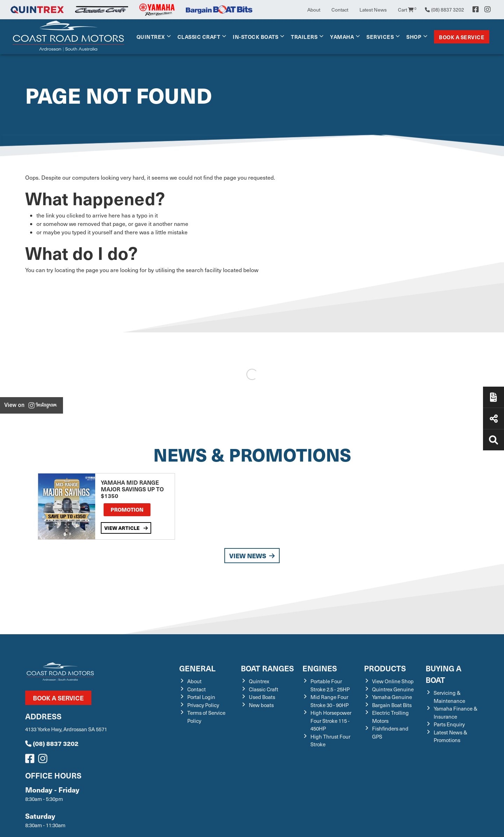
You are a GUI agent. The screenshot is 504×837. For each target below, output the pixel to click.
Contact (340, 10)
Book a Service (462, 37)
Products (385, 668)
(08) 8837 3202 (52, 743)
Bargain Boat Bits (392, 705)
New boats (261, 705)
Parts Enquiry (449, 724)
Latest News (373, 10)
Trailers (304, 37)
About (314, 10)
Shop (414, 37)
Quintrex (151, 37)
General (197, 668)
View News (252, 556)
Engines (320, 668)
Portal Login (201, 697)
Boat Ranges (267, 668)
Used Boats (262, 697)
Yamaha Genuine (392, 697)
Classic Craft (199, 37)
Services (380, 37)
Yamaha (342, 37)
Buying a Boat (443, 674)
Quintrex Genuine (393, 689)
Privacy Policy (203, 705)
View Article (126, 528)
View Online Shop (393, 681)
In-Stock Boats (255, 37)
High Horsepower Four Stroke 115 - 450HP (331, 721)
